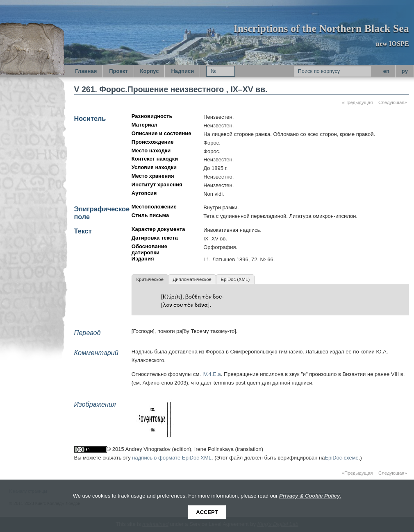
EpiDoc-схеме (342, 458)
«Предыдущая (357, 102)
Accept (207, 512)
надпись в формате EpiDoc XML (172, 458)
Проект (118, 71)
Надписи (182, 71)
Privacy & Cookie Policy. (310, 496)
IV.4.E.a (212, 374)
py (405, 71)
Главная (86, 71)
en (386, 71)
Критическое (150, 279)
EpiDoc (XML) (235, 279)
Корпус (150, 71)
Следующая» (393, 102)
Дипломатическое (192, 279)
